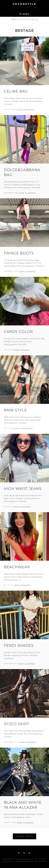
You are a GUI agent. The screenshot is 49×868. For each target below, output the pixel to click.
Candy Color (18, 332)
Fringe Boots (19, 253)
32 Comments (25, 507)
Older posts (24, 836)
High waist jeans (23, 489)
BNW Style (15, 410)
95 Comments (30, 271)
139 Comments (26, 585)
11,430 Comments (26, 428)
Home (13, 19)
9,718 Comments (29, 109)
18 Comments (25, 350)
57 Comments (30, 664)
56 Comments (30, 193)
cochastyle (25, 4)
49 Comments (28, 823)
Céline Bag (16, 91)
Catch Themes (39, 861)
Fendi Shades (19, 645)
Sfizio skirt (17, 724)
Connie (19, 109)
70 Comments (31, 742)
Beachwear (17, 567)
